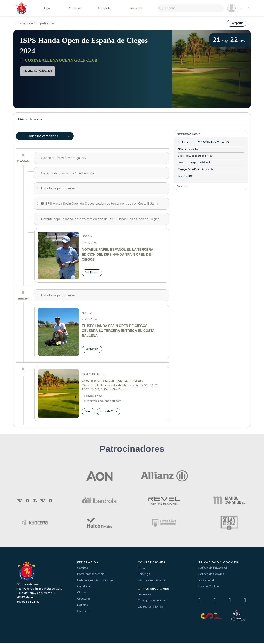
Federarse (144, 595)
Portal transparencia (91, 575)
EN (248, 8)
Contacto (83, 612)
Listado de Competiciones (35, 23)
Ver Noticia (93, 273)
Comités (82, 569)
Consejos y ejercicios (152, 601)
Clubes (82, 593)
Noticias (82, 606)
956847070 (94, 397)
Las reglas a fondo (150, 607)
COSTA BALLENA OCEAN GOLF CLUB (61, 61)
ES (242, 8)
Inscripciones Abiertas (152, 581)
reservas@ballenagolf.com (103, 401)
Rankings (144, 575)
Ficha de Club (110, 412)
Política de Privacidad (213, 569)
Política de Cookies (211, 575)
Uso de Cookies (209, 587)
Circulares (84, 599)
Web (89, 412)
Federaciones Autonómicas (95, 581)
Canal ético (85, 587)
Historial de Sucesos (30, 119)
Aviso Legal (206, 581)
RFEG (141, 569)
